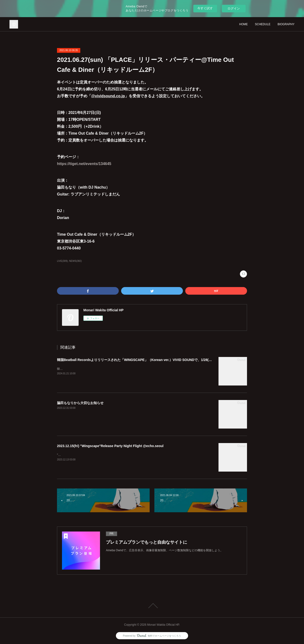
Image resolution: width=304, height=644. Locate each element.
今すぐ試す (205, 8)
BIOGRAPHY (286, 24)
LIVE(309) (62, 261)
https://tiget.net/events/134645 (84, 164)
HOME (243, 24)
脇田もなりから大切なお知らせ (80, 403)
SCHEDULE (263, 24)
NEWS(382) (75, 261)
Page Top (152, 606)
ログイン (234, 8)
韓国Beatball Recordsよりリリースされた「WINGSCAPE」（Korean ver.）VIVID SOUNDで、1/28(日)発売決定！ (143, 360)
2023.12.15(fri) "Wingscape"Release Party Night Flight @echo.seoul (110, 446)
